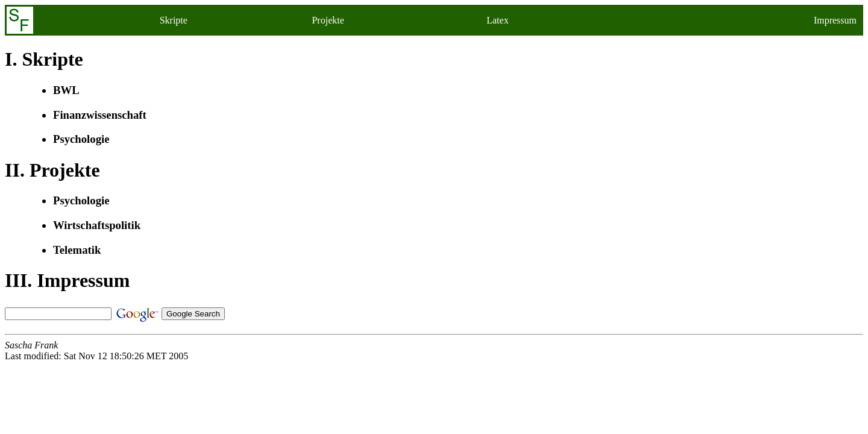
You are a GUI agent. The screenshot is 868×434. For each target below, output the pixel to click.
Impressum (835, 20)
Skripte (174, 20)
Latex (497, 20)
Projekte (328, 20)
